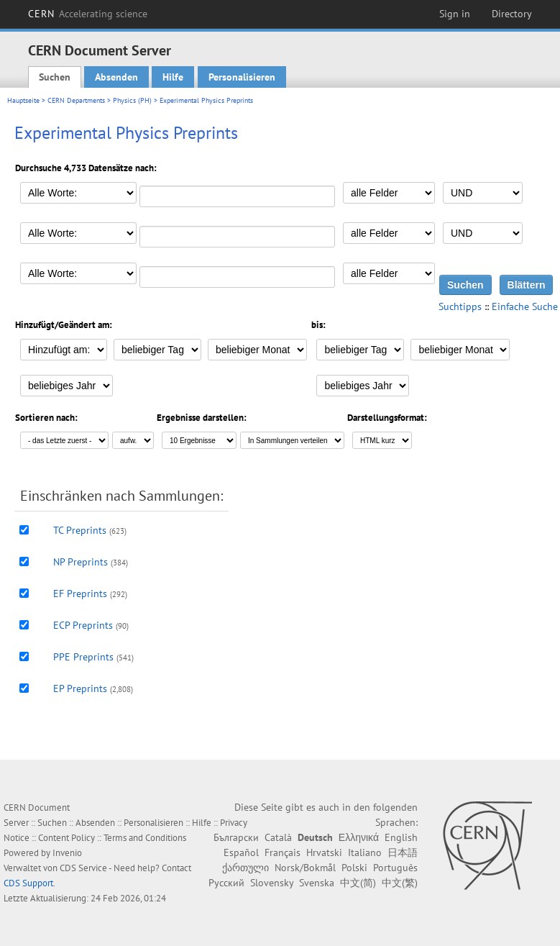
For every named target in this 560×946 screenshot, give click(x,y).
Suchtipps (460, 306)
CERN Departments (76, 100)
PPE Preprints (83, 657)
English (401, 837)
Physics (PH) (132, 100)
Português (395, 868)
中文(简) (358, 883)
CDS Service (83, 868)
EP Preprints (80, 688)
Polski (354, 868)
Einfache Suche (525, 306)
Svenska (317, 883)
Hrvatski (324, 852)
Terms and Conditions (145, 838)
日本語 (403, 852)
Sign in (455, 14)
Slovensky (272, 883)
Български (236, 837)
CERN (88, 14)
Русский (226, 883)
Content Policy (66, 838)
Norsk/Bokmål (305, 868)
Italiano (365, 852)
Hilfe (173, 77)
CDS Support (28, 883)
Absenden (116, 77)
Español (241, 852)
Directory (512, 14)
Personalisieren (242, 77)
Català (278, 837)
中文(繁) (400, 883)
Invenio (67, 853)
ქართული (245, 868)
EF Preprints (80, 593)
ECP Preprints (83, 625)
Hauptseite (23, 100)
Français (283, 852)
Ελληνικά (359, 837)
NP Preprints (81, 562)
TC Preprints (80, 530)
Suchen (55, 77)
